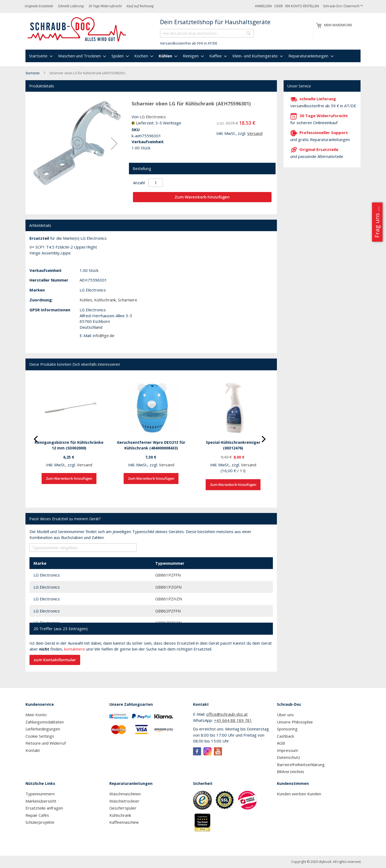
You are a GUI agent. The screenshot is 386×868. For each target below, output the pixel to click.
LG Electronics (153, 117)
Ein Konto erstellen (302, 6)
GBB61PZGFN (168, 587)
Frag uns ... (377, 222)
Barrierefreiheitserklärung (301, 764)
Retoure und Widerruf (46, 743)
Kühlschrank (105, 300)
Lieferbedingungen (43, 729)
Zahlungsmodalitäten (45, 722)
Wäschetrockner (124, 801)
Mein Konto (36, 715)
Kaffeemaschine (124, 822)
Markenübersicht (41, 801)
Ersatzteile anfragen (44, 808)
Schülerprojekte (40, 822)
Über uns (285, 715)
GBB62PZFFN (168, 611)
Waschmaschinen (125, 794)
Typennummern (40, 794)
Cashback (285, 736)
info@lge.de (104, 335)
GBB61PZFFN (168, 575)
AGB (281, 743)
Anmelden (263, 6)
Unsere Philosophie (295, 722)
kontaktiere (75, 649)
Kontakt (33, 750)
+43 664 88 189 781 (233, 720)
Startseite (33, 73)
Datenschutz (289, 757)
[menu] (193, 56)
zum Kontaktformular (55, 660)
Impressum (287, 750)
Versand (255, 133)
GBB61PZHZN (169, 599)
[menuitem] (40, 56)
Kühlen (86, 300)
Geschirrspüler (123, 808)
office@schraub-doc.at (227, 714)
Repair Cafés (37, 815)
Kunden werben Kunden (299, 794)
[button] (343, 6)
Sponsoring (287, 729)
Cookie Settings (40, 736)
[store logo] (77, 29)
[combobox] (207, 33)
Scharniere (128, 300)
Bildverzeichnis (291, 771)
